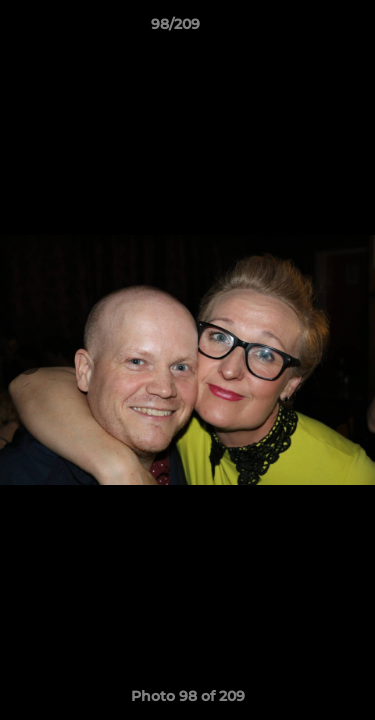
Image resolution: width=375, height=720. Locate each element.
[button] (303, 29)
